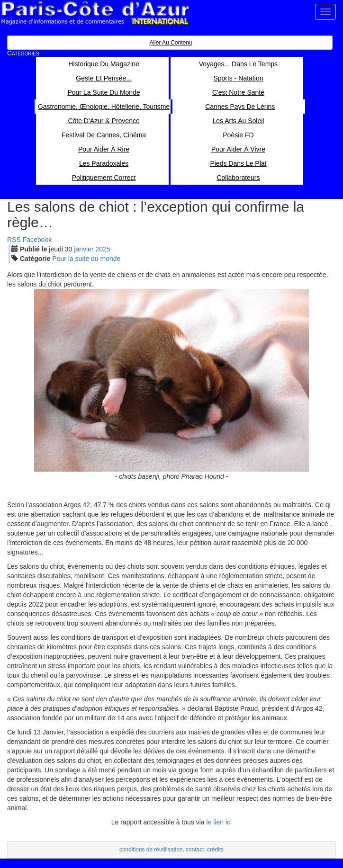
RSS (14, 240)
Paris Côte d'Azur (95, 13)
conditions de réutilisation (151, 850)
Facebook (37, 240)
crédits (215, 850)
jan (84, 249)
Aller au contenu (171, 43)
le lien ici (219, 822)
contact (195, 850)
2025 (103, 249)
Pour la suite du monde (86, 259)
